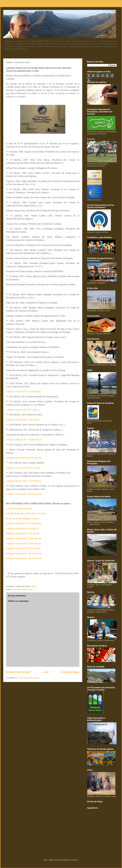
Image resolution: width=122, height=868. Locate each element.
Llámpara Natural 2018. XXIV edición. (24, 458)
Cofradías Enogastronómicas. (19, 508)
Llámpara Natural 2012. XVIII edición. (24, 391)
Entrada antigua (70, 672)
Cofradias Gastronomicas (23, 589)
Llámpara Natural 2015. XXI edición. (23, 420)
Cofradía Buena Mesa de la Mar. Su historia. (26, 513)
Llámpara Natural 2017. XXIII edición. (24, 440)
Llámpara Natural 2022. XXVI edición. (24, 481)
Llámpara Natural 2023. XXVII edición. (24, 494)
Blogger (75, 860)
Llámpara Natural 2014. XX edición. (23, 410)
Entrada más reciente (18, 672)
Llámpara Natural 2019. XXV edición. (23, 468)
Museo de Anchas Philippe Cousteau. (23, 518)
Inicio (46, 672)
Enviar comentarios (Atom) (28, 678)
